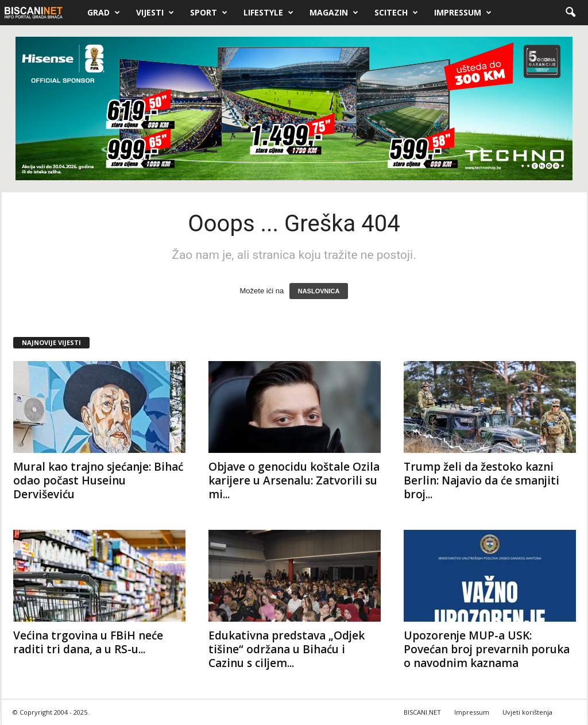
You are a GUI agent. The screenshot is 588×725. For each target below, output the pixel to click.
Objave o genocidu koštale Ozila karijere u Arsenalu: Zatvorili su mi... (294, 480)
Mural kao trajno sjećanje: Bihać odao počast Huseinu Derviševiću (98, 480)
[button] (570, 13)
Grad (104, 13)
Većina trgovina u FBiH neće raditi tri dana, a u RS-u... (88, 642)
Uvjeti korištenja (527, 712)
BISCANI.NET (422, 712)
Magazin (334, 13)
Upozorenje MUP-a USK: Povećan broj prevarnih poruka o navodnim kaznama (487, 649)
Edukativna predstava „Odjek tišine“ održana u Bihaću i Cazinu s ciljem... (287, 649)
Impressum (463, 13)
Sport (209, 13)
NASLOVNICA (319, 291)
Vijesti (155, 13)
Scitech (396, 13)
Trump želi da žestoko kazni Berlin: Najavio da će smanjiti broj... (481, 480)
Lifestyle (268, 13)
